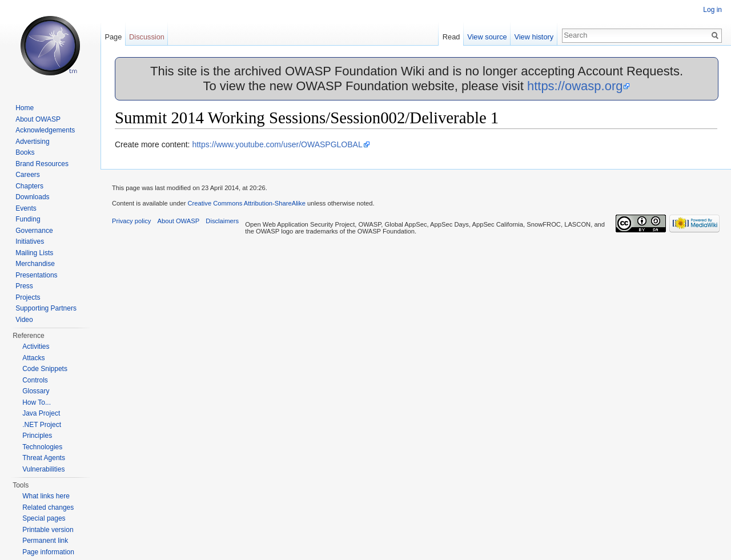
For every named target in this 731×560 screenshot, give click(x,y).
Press (24, 286)
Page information (48, 552)
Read (451, 37)
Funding (28, 219)
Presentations (36, 275)
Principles (37, 436)
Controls (35, 380)
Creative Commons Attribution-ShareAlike (246, 203)
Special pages (44, 518)
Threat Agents (44, 458)
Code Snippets (45, 369)
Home (25, 108)
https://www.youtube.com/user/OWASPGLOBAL (277, 144)
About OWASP (38, 119)
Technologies (42, 447)
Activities (36, 347)
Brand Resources (42, 164)
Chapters (29, 186)
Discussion (147, 37)
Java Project (41, 413)
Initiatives (30, 241)
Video (24, 320)
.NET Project (42, 425)
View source (487, 37)
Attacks (33, 358)
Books (25, 152)
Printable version (48, 530)
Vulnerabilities (43, 469)
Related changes (48, 507)
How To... (37, 402)
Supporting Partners (46, 308)
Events (26, 208)
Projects (28, 297)
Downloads (32, 197)
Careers (28, 175)
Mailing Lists (34, 253)
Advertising (32, 142)
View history (534, 37)
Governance (34, 231)
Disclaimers (222, 221)
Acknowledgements (45, 130)
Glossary (36, 391)
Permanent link (45, 541)
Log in (712, 10)
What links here (46, 496)
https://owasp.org (575, 86)
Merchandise (35, 264)
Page (113, 37)
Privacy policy (131, 221)
